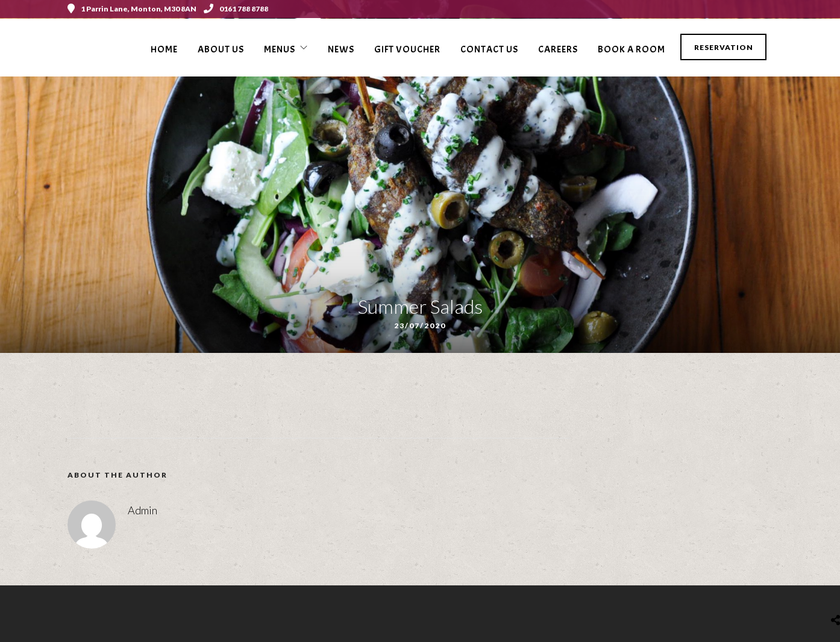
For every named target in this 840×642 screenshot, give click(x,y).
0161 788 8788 (236, 9)
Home (164, 49)
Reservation (724, 47)
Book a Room (632, 49)
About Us (221, 49)
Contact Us (489, 49)
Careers (558, 49)
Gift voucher (407, 49)
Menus (280, 49)
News (341, 49)
